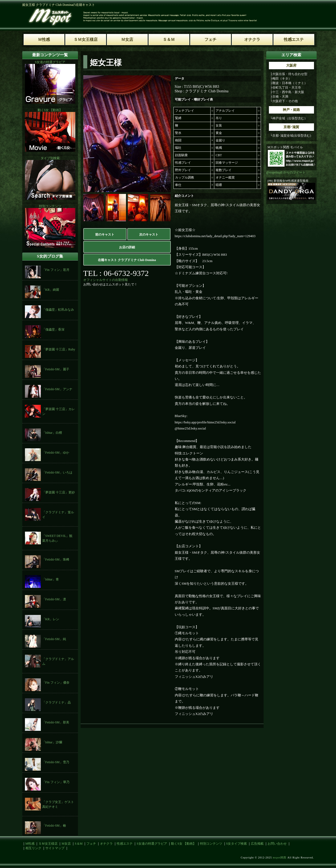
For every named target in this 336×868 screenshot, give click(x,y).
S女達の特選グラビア (152, 844)
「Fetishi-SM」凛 (54, 599)
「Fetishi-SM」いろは (57, 472)
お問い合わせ (277, 844)
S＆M (79, 844)
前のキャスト (105, 235)
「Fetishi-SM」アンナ (57, 389)
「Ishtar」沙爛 (52, 742)
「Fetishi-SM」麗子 (56, 369)
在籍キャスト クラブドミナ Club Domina (127, 260)
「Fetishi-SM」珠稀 (56, 559)
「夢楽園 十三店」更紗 (58, 492)
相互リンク (33, 848)
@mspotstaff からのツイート (286, 172)
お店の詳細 (127, 247)
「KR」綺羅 (51, 290)
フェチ (91, 844)
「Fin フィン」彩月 (56, 270)
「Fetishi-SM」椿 (54, 826)
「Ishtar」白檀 (52, 433)
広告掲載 (257, 844)
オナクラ (106, 844)
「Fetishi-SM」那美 (56, 722)
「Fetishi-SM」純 (54, 639)
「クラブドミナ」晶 (56, 702)
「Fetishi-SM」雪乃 (56, 762)
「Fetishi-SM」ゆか (56, 453)
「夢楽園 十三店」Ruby (59, 349)
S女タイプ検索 (237, 844)
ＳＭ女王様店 (48, 844)
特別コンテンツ (211, 844)
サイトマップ (55, 848)
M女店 (66, 844)
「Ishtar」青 (51, 579)
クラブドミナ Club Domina (207, 91)
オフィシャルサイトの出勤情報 (106, 280)
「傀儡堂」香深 (53, 329)
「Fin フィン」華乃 (56, 782)
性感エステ (125, 844)
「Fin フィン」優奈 (56, 683)
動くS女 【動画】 (184, 844)
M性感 (30, 844)
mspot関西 (280, 858)
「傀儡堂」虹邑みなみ (58, 310)
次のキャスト (149, 235)
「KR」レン (51, 619)
